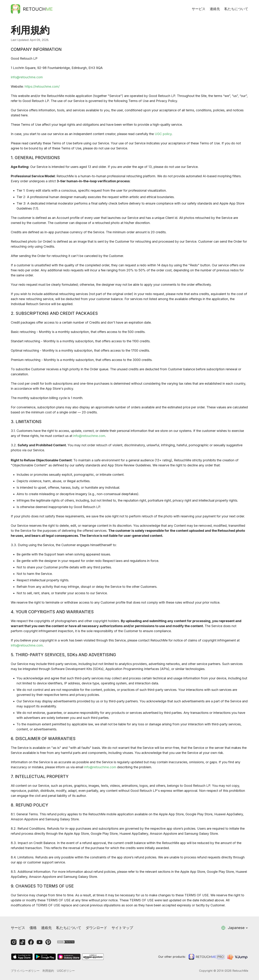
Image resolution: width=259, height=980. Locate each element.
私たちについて (236, 9)
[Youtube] (40, 942)
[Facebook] (31, 942)
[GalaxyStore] (69, 957)
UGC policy (163, 134)
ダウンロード (96, 928)
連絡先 (215, 9)
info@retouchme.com (27, 77)
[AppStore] (22, 957)
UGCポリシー (66, 971)
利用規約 (48, 971)
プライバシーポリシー (25, 971)
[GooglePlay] (45, 957)
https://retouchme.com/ (42, 86)
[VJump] (238, 957)
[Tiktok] (22, 942)
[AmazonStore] (93, 957)
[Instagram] (14, 942)
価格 (33, 928)
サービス (199, 9)
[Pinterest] (48, 942)
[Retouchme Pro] (206, 957)
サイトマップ (122, 928)
